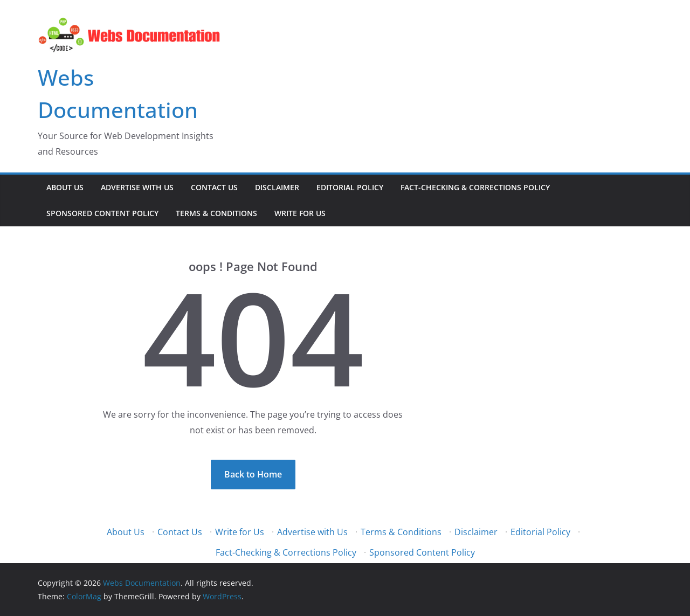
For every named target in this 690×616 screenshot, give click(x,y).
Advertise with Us (137, 187)
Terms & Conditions (216, 213)
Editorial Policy (350, 187)
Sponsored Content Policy (102, 213)
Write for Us (300, 213)
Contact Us (214, 187)
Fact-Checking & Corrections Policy (475, 187)
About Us (65, 187)
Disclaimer (277, 187)
